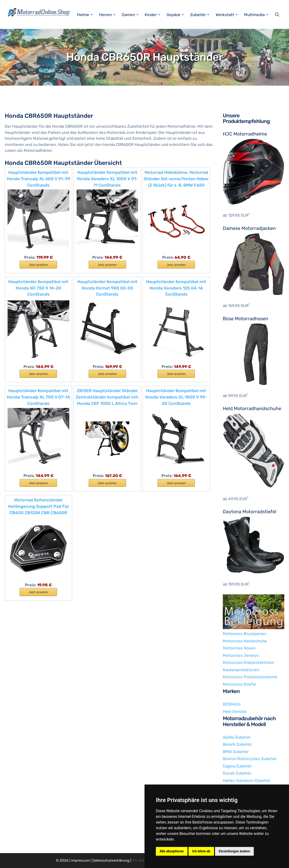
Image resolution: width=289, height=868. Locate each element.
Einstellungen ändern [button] (234, 851)
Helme (88, 15)
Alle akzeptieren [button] (172, 851)
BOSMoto (232, 704)
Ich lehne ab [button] (201, 851)
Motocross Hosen (239, 648)
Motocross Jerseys (241, 655)
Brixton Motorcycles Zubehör (250, 759)
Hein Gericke (235, 711)
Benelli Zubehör (237, 744)
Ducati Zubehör (237, 773)
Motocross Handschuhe (245, 641)
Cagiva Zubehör (237, 766)
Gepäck (178, 15)
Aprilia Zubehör (237, 737)
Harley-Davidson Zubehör (247, 780)
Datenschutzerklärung (111, 860)
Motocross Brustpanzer (245, 634)
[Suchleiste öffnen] (278, 15)
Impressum (80, 860)
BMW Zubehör (236, 752)
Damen (133, 15)
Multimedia (259, 15)
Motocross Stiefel (239, 684)
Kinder (155, 15)
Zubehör (202, 15)
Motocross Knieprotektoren (248, 662)
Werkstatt (229, 15)
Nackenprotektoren (241, 670)
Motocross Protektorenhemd (250, 677)
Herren (110, 15)
